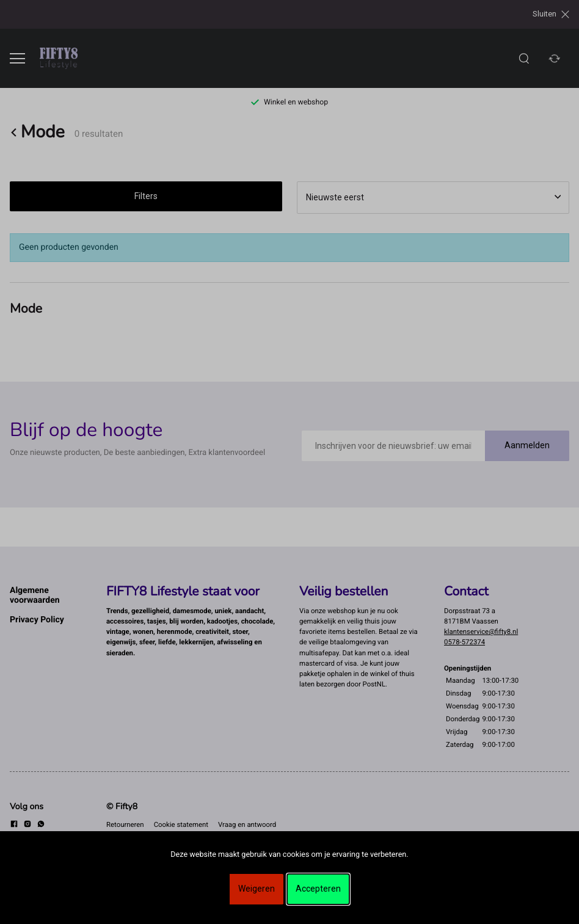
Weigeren (257, 889)
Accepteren (318, 889)
